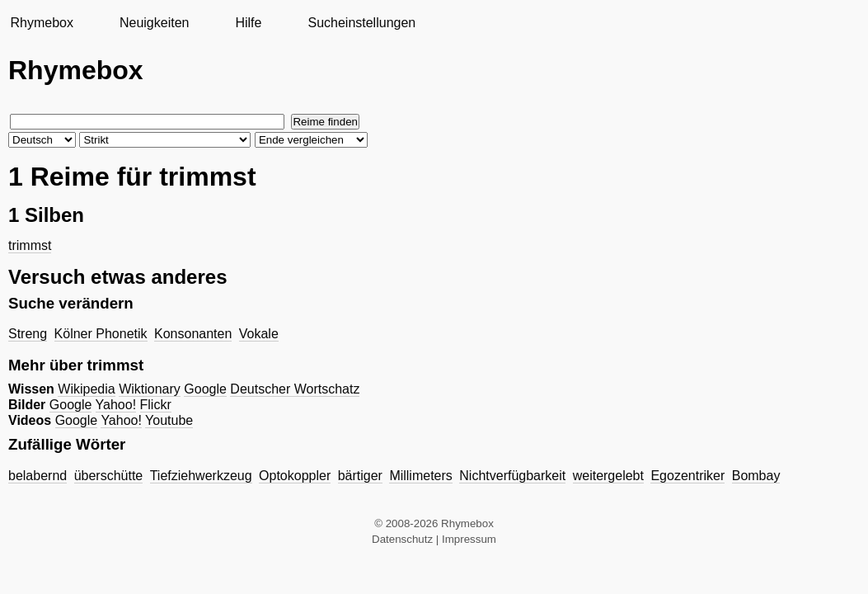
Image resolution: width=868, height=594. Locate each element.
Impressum (469, 539)
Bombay (756, 476)
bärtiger (360, 476)
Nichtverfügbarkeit (512, 476)
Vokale (259, 334)
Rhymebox (41, 23)
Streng (28, 334)
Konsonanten (193, 334)
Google (205, 389)
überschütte (109, 476)
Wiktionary (150, 389)
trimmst (30, 245)
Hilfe (248, 23)
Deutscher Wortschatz (295, 389)
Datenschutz (402, 539)
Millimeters (420, 476)
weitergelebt (608, 476)
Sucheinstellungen (361, 23)
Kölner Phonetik (101, 334)
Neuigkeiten (155, 23)
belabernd (38, 476)
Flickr (156, 405)
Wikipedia (86, 389)
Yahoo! (116, 405)
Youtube (169, 420)
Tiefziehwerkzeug (201, 476)
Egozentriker (687, 476)
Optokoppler (295, 476)
